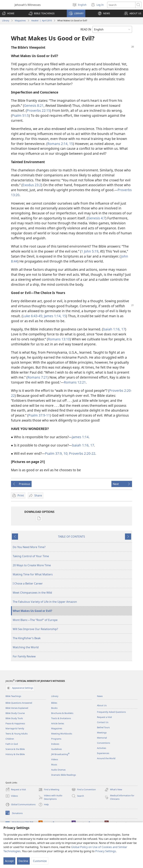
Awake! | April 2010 (42, 20)
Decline (23, 861)
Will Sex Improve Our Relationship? (35, 629)
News (100, 696)
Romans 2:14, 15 (60, 144)
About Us (102, 705)
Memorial (102, 738)
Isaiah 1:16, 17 (114, 329)
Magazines (20, 20)
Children (10, 739)
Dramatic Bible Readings (64, 775)
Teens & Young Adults (17, 734)
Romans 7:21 (38, 377)
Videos (55, 759)
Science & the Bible (15, 749)
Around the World (106, 758)
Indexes (55, 744)
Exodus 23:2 (32, 185)
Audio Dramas (58, 770)
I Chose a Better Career (28, 583)
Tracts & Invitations (61, 718)
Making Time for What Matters (33, 574)
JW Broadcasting (60, 754)
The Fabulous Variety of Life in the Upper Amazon (45, 602)
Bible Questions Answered (19, 703)
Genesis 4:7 (97, 218)
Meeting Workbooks (62, 734)
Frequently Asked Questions (111, 712)
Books (54, 708)
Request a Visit (104, 717)
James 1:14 (80, 437)
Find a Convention (84, 790)
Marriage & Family (15, 728)
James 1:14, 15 (55, 316)
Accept (9, 861)
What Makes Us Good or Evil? (32, 611)
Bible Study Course (15, 713)
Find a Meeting (49, 790)
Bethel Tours (103, 727)
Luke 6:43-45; (33, 316)
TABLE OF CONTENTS (71, 537)
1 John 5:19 (90, 251)
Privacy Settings (106, 851)
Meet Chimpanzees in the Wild (32, 593)
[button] (42, 13)
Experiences (103, 753)
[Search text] (121, 5)
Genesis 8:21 (34, 105)
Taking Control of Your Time (31, 556)
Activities (102, 748)
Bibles (54, 703)
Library (6, 20)
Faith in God (12, 744)
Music (54, 765)
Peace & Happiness (15, 723)
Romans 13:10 (59, 339)
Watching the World (26, 647)
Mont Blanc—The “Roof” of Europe (35, 620)
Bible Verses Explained (17, 708)
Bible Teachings (13, 696)
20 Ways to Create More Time (32, 565)
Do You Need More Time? (29, 547)
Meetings (102, 733)
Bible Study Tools (14, 718)
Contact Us (103, 722)
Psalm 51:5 (20, 115)
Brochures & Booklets (62, 713)
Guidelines (56, 749)
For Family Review (24, 656)
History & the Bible (15, 754)
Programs (56, 739)
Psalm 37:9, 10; (57, 453)
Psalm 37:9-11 (39, 415)
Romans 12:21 (75, 382)
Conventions (104, 743)
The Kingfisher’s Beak (27, 638)
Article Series (58, 723)
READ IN (86, 29)
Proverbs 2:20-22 (82, 453)
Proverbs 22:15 (38, 110)
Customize (40, 861)
